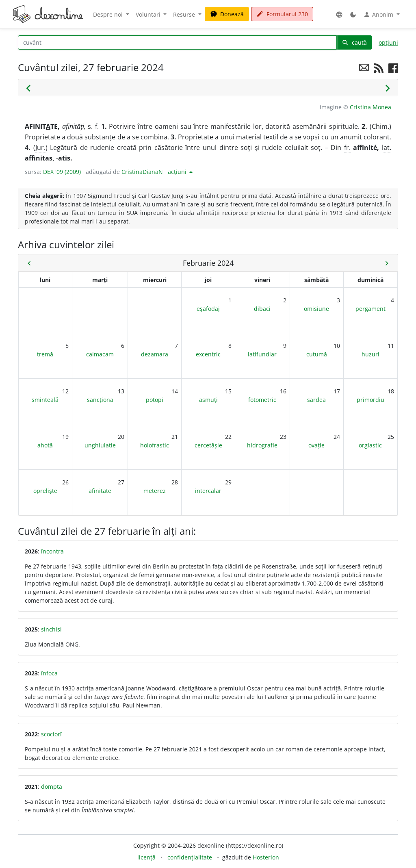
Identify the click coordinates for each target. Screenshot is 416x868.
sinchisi (51, 629)
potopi (155, 400)
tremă (45, 354)
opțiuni (388, 42)
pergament (370, 309)
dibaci (262, 309)
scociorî (51, 734)
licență (146, 857)
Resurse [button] (185, 14)
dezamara (155, 354)
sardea (316, 400)
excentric (208, 354)
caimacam (100, 354)
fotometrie (262, 400)
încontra (52, 551)
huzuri (370, 354)
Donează (227, 14)
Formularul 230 (282, 14)
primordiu (370, 400)
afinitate (100, 491)
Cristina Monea (370, 107)
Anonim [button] (379, 15)
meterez (155, 491)
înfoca (49, 673)
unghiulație (100, 445)
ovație (316, 445)
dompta (52, 787)
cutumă (317, 354)
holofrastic (155, 445)
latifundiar (262, 354)
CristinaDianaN (142, 172)
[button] (339, 14)
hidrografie (262, 445)
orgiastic (370, 445)
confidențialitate (190, 857)
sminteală (45, 400)
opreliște (45, 491)
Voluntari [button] (149, 14)
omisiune (316, 309)
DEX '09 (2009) (62, 172)
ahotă (45, 445)
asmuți (208, 400)
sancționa (100, 400)
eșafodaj (208, 309)
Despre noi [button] (109, 14)
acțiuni (178, 172)
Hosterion (266, 857)
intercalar (208, 491)
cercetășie (208, 445)
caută (354, 42)
